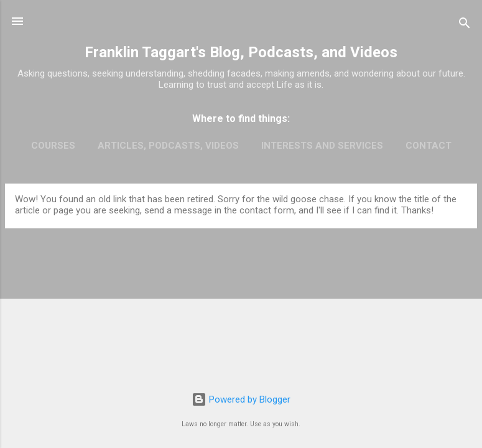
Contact (429, 146)
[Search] (465, 25)
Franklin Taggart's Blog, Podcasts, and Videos (241, 52)
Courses (53, 146)
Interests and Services (322, 146)
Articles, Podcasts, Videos (168, 146)
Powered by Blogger (241, 399)
